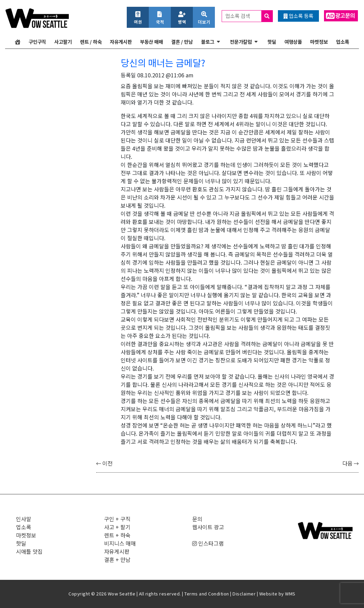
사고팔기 (63, 42)
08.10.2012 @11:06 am (165, 75)
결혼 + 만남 (117, 559)
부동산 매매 (151, 42)
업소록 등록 (298, 16)
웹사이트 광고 (208, 527)
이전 (104, 463)
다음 (350, 463)
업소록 (342, 42)
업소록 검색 (249, 16)
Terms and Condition (207, 594)
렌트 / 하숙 (91, 42)
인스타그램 (208, 543)
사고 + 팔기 (117, 527)
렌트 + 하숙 (117, 535)
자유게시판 (121, 42)
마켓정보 (319, 42)
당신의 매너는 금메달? (163, 62)
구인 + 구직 (117, 519)
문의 (197, 519)
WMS (290, 594)
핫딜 (272, 42)
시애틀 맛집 (29, 551)
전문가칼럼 (241, 42)
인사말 (24, 519)
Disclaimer (244, 594)
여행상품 (293, 42)
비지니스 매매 (120, 543)
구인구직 (37, 42)
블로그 (208, 42)
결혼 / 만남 (182, 42)
